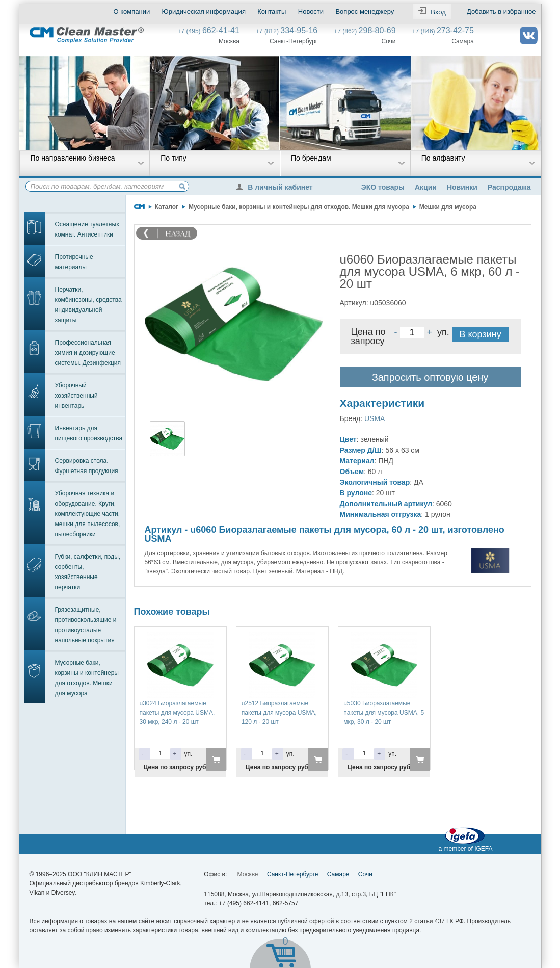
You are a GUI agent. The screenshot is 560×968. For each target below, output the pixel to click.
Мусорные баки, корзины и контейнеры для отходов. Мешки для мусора (87, 678)
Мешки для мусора (448, 207)
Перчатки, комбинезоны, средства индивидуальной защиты (88, 305)
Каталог (167, 207)
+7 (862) (365, 31)
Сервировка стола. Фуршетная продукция (87, 466)
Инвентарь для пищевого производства (89, 433)
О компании (132, 11)
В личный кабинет (277, 187)
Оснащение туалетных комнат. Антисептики (87, 229)
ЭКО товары (383, 187)
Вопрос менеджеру (365, 11)
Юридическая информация (204, 11)
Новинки (462, 187)
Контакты (272, 11)
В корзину (481, 334)
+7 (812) (287, 31)
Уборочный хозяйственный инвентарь (76, 396)
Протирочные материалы (74, 262)
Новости (311, 11)
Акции (426, 187)
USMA (375, 418)
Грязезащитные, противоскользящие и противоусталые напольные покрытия (86, 625)
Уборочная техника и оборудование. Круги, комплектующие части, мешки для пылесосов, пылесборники (88, 514)
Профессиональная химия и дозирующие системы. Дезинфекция (88, 353)
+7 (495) (209, 31)
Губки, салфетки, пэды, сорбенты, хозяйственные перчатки (88, 572)
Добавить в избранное (501, 11)
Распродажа (509, 187)
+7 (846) (443, 31)
